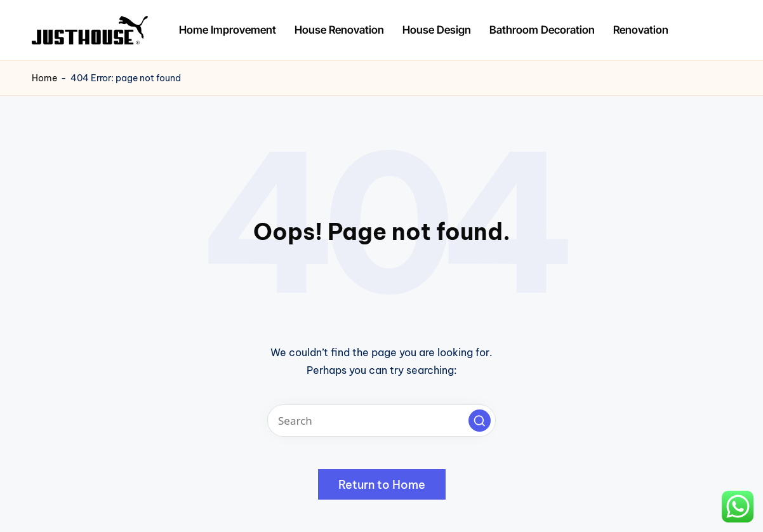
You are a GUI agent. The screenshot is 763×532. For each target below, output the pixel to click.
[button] (480, 421)
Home (44, 78)
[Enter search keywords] (381, 421)
